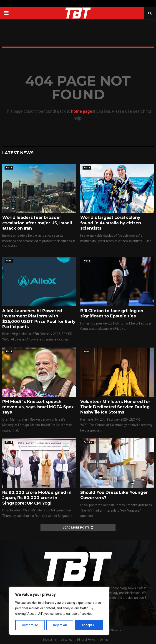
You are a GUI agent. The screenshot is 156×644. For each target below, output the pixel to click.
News (9, 261)
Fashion (88, 442)
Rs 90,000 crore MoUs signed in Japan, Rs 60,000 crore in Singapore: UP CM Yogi (37, 498)
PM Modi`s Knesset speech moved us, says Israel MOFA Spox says (38, 407)
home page (82, 111)
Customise (30, 625)
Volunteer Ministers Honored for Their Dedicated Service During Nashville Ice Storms (115, 407)
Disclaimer (50, 640)
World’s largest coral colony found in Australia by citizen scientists (111, 223)
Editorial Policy (86, 640)
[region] (59, 611)
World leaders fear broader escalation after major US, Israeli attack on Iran (37, 223)
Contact (104, 640)
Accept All (89, 625)
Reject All (60, 625)
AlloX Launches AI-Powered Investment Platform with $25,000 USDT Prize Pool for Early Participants (39, 319)
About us (67, 640)
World (9, 168)
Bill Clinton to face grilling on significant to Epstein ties (112, 313)
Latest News (18, 153)
